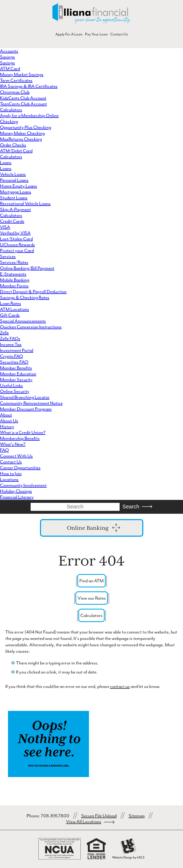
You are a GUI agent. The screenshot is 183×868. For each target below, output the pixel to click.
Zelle (4, 333)
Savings (7, 57)
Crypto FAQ (11, 356)
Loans (6, 162)
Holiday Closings (16, 491)
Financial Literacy (17, 497)
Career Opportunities (20, 468)
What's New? (13, 444)
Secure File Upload (99, 816)
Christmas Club (15, 92)
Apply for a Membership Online (29, 116)
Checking (9, 121)
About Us (9, 421)
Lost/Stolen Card (16, 239)
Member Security (16, 380)
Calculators (11, 110)
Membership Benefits (20, 438)
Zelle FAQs (10, 339)
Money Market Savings (22, 74)
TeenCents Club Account (23, 104)
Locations (9, 479)
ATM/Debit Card (16, 151)
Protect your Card (17, 250)
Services (8, 256)
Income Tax (11, 344)
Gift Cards (10, 315)
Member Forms (14, 286)
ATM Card (10, 69)
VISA (5, 227)
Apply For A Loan (69, 34)
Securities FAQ (14, 362)
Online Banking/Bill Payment (27, 268)
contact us (120, 686)
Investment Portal (17, 350)
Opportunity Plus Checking (26, 127)
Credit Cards (12, 221)
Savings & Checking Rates (25, 297)
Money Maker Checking (22, 133)
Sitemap (137, 816)
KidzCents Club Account (23, 98)
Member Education (18, 374)
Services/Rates (14, 262)
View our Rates (92, 598)
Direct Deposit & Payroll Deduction (33, 292)
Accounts (9, 51)
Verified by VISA (15, 233)
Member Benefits (16, 368)
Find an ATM (91, 581)
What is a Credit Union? (23, 432)
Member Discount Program (26, 409)
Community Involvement (23, 485)
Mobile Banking (15, 280)
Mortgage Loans (16, 192)
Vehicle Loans (13, 174)
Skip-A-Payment (15, 209)
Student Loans (14, 198)
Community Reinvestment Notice (31, 403)
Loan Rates (11, 303)
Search (131, 507)
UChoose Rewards (17, 245)
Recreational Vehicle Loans (25, 204)
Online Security (15, 391)
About (6, 415)
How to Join (11, 473)
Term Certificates (16, 80)
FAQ (4, 450)
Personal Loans (14, 180)
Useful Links (11, 385)
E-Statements (13, 274)
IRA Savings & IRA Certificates (29, 86)
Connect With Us (16, 456)
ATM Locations (15, 309)
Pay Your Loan (96, 34)
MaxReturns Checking (21, 139)
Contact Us (119, 34)
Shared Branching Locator (25, 397)
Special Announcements (23, 321)
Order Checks (13, 145)
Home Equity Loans (19, 186)
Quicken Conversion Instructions (31, 327)
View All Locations (84, 822)
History (7, 427)
